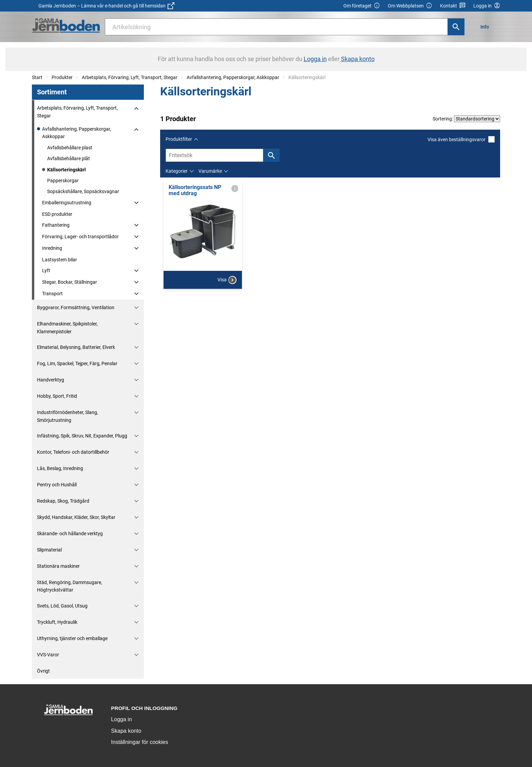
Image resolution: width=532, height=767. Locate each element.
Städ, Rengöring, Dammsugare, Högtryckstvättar (70, 586)
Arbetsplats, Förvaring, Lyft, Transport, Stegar (130, 77)
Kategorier (177, 171)
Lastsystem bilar (60, 260)
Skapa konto (126, 731)
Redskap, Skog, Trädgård (63, 501)
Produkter (62, 77)
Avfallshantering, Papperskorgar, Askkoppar (233, 77)
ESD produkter (57, 214)
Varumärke (210, 171)
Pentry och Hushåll (57, 485)
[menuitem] (487, 27)
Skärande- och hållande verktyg (70, 534)
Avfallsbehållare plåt (69, 158)
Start (37, 77)
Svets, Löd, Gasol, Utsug (62, 606)
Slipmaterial (49, 550)
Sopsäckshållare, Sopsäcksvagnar (83, 191)
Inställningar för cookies (139, 742)
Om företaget (362, 6)
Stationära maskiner (58, 566)
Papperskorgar (63, 181)
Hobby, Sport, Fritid (57, 396)
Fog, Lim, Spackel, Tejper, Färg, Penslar (77, 363)
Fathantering (56, 225)
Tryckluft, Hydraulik (57, 622)
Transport (52, 294)
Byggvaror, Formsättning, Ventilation (76, 307)
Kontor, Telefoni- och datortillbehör (73, 452)
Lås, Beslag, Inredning (60, 468)
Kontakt (453, 6)
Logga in (121, 719)
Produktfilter (179, 139)
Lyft (46, 270)
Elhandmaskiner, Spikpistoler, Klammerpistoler (67, 328)
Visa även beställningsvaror (461, 139)
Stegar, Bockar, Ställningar (70, 282)
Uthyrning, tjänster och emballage (72, 638)
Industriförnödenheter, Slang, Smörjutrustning (68, 416)
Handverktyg (51, 380)
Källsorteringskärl (66, 170)
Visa (227, 280)
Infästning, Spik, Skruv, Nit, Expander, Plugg (82, 436)
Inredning (52, 248)
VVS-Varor (48, 655)
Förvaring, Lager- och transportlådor (80, 237)
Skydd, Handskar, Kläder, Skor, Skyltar (76, 517)
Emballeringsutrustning (67, 203)
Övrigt (43, 671)
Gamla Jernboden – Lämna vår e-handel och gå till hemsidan (106, 6)
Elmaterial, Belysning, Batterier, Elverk (76, 347)
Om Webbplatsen (410, 6)
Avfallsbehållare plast (70, 148)
